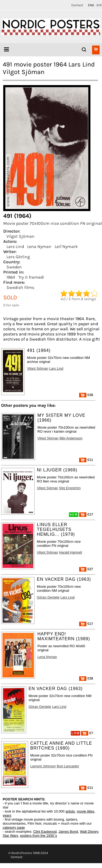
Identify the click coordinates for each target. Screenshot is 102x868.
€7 (87, 733)
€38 (86, 395)
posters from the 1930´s (39, 836)
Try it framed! (31, 277)
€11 (86, 460)
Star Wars (10, 836)
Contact (77, 5)
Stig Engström (70, 488)
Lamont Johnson (43, 766)
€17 (86, 514)
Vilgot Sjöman (20, 236)
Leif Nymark (66, 246)
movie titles (85, 811)
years (7, 815)
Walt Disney (89, 832)
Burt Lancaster (68, 766)
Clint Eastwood (45, 832)
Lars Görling (18, 257)
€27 (86, 569)
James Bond (68, 832)
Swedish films (20, 287)
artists (70, 811)
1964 (11, 277)
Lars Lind (15, 246)
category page (14, 827)
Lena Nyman (39, 246)
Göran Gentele (48, 597)
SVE (99, 5)
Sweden (14, 267)
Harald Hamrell (70, 552)
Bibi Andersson (71, 438)
